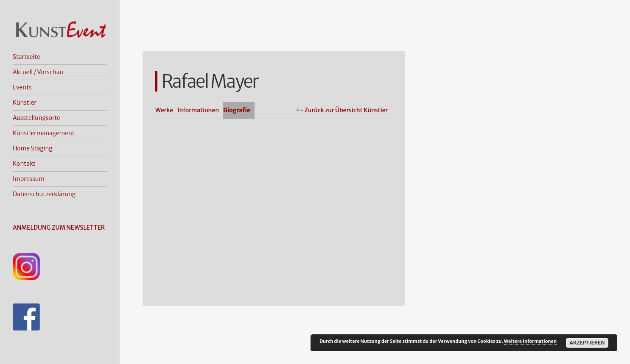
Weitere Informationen (530, 341)
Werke (164, 110)
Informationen (198, 110)
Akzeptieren (587, 343)
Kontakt (24, 164)
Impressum (29, 179)
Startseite (27, 57)
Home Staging (33, 148)
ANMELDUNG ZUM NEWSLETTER (59, 228)
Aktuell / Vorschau (38, 72)
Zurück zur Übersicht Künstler (346, 110)
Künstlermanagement (44, 133)
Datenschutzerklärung (44, 194)
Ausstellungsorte (36, 118)
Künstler (25, 103)
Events (22, 87)
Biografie (237, 110)
